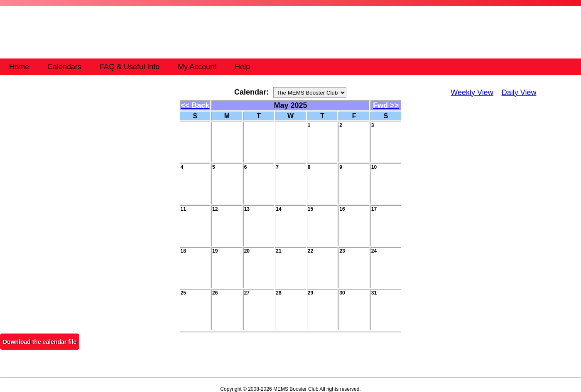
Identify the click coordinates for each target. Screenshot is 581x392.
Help (242, 67)
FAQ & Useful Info (130, 67)
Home (19, 67)
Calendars (64, 67)
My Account (197, 67)
